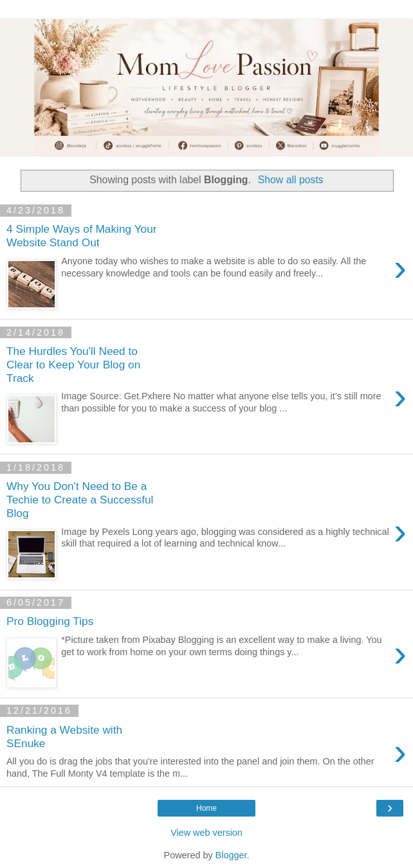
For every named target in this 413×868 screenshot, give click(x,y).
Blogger (231, 855)
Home (206, 808)
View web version (206, 833)
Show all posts (291, 180)
